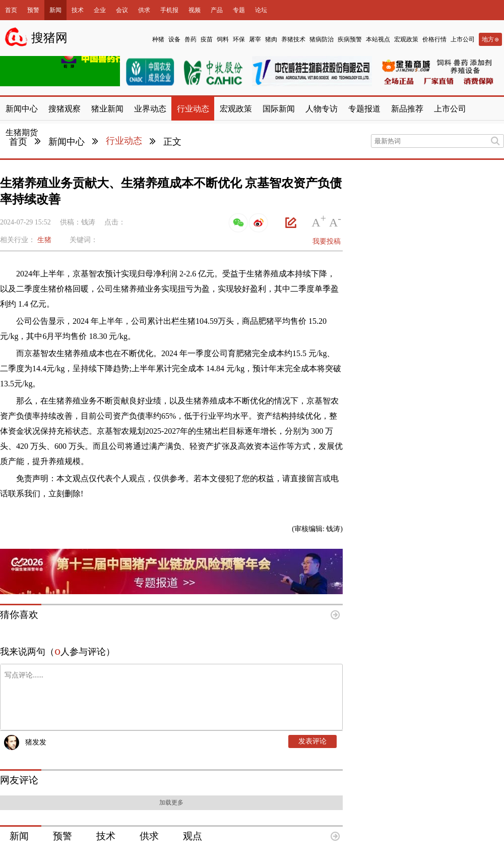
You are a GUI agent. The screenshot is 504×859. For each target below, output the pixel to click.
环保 (239, 39)
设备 (174, 39)
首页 (11, 10)
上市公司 (463, 39)
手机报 (169, 10)
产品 (217, 10)
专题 (239, 10)
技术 (78, 10)
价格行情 (434, 39)
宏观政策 (406, 39)
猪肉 (271, 39)
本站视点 (378, 39)
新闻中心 (67, 142)
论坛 (261, 10)
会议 (122, 10)
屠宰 (255, 39)
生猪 (44, 240)
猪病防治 (322, 39)
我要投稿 (327, 241)
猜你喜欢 (19, 615)
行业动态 (124, 141)
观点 (193, 836)
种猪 (158, 39)
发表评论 (312, 741)
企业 (100, 10)
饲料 (223, 39)
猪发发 (36, 742)
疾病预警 (350, 39)
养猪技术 (293, 39)
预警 (33, 10)
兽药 (191, 39)
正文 (172, 142)
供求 (144, 10)
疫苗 (207, 39)
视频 (195, 10)
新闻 (55, 10)
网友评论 (19, 780)
